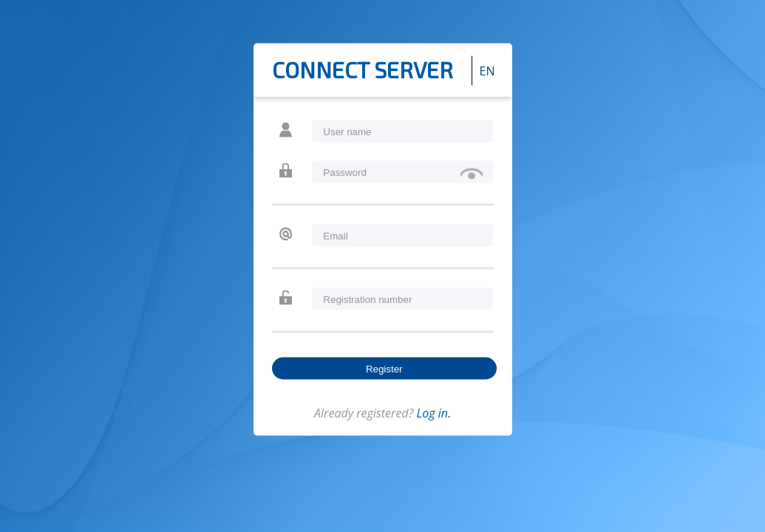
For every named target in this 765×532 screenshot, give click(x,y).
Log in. (433, 413)
